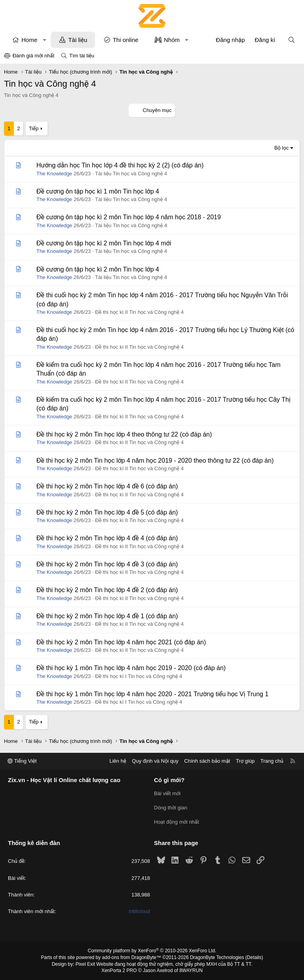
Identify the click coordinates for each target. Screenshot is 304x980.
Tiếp (34, 128)
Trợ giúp (245, 761)
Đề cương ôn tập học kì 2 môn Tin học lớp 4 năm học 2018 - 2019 (129, 217)
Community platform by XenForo (152, 951)
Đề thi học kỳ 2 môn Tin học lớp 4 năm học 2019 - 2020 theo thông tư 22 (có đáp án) (155, 461)
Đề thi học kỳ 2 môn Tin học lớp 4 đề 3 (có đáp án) (107, 564)
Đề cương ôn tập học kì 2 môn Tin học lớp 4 (98, 269)
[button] (45, 40)
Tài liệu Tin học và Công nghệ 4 (131, 174)
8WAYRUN (191, 971)
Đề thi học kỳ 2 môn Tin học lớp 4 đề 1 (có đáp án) (107, 616)
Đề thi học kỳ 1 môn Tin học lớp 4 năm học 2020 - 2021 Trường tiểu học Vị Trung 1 (152, 694)
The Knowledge (54, 174)
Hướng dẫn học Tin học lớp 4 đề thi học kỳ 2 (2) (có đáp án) (120, 165)
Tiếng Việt (22, 761)
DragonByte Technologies (217, 957)
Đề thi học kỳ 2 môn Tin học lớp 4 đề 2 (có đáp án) (107, 590)
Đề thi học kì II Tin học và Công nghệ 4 (139, 312)
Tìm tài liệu (82, 56)
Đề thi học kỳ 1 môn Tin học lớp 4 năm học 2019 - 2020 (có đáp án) (131, 668)
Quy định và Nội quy (155, 761)
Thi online (126, 40)
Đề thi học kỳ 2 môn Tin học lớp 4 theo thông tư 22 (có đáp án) (124, 434)
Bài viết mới (167, 793)
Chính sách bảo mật (207, 761)
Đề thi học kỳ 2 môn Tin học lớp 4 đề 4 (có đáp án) (107, 538)
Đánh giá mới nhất (34, 56)
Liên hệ (118, 761)
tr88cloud (140, 911)
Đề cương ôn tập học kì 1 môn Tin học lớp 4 (98, 191)
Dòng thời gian (171, 808)
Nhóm (172, 40)
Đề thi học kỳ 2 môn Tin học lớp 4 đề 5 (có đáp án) (107, 512)
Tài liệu (78, 40)
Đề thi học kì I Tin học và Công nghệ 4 (139, 676)
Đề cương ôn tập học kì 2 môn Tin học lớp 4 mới (104, 243)
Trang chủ (272, 761)
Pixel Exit (85, 964)
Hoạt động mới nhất (177, 822)
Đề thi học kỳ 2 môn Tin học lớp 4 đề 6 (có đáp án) (107, 486)
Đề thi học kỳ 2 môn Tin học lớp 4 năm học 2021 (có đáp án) (121, 642)
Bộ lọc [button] (282, 148)
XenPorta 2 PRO (119, 971)
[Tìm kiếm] (292, 40)
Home (29, 40)
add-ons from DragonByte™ (132, 957)
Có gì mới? (169, 780)
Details (254, 957)
